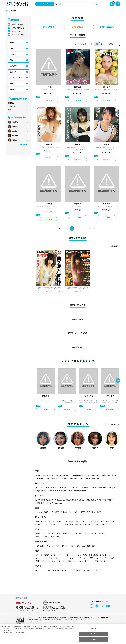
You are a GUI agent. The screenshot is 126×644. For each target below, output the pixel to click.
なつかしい (83, 534)
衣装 (11, 60)
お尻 (70, 521)
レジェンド (60, 561)
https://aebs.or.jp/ (33, 621)
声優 (94, 555)
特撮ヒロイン (43, 561)
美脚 (100, 521)
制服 (55, 512)
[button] (118, 381)
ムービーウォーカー (91, 478)
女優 (70, 555)
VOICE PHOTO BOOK (87, 500)
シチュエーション (16, 78)
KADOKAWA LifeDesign (75, 475)
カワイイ (98, 534)
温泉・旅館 (90, 546)
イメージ (13, 72)
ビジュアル (14, 66)
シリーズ (13, 54)
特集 (9, 110)
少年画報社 (40, 478)
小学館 (114, 475)
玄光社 (87, 475)
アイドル (58, 555)
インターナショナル (90, 524)
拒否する (94, 634)
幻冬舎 (93, 475)
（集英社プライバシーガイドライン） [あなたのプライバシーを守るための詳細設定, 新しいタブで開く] (14, 633)
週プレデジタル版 (18, 28)
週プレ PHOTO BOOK (44, 488)
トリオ (51, 546)
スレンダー (43, 521)
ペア (40, 546)
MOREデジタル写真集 (90, 488)
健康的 (41, 524)
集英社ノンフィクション (62, 491)
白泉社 (67, 478)
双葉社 (80, 478)
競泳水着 (67, 512)
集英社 (99, 475)
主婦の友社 (106, 475)
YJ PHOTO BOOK (59, 488)
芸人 (73, 561)
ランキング (11, 106)
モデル (82, 555)
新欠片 (61, 478)
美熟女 (68, 534)
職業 (11, 84)
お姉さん (55, 534)
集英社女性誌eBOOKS (44, 491)
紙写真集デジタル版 (43, 500)
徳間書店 (54, 478)
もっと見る (113, 425)
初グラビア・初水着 (59, 570)
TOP (7, 11)
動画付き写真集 (72, 500)
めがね (80, 512)
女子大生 (106, 555)
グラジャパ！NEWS (19, 35)
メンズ (76, 570)
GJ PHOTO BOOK (74, 488)
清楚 (56, 537)
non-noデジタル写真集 (108, 488)
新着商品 (11, 103)
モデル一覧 (23, 145)
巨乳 (58, 521)
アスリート (85, 561)
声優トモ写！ (40, 503)
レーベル (13, 48)
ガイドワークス (49, 475)
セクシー (43, 537)
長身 (111, 521)
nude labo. (58, 503)
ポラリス (50, 503)
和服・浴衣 (94, 512)
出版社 (12, 43)
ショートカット (85, 521)
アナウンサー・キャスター (81, 558)
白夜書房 (74, 478)
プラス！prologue (59, 500)
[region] (63, 634)
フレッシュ (55, 524)
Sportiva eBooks (79, 491)
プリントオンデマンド (105, 500)
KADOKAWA (60, 475)
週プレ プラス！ (17, 31)
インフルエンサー (105, 558)
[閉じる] (122, 634)
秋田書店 (39, 475)
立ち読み (49, 100)
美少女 (41, 534)
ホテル (76, 546)
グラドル (43, 555)
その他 (12, 89)
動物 (87, 570)
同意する (94, 639)
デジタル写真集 (17, 25)
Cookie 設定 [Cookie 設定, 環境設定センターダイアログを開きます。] (94, 628)
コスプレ (42, 512)
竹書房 (47, 478)
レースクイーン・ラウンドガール (51, 558)
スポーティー (71, 524)
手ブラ (41, 570)
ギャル (107, 524)
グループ (63, 546)
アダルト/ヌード (99, 561)
